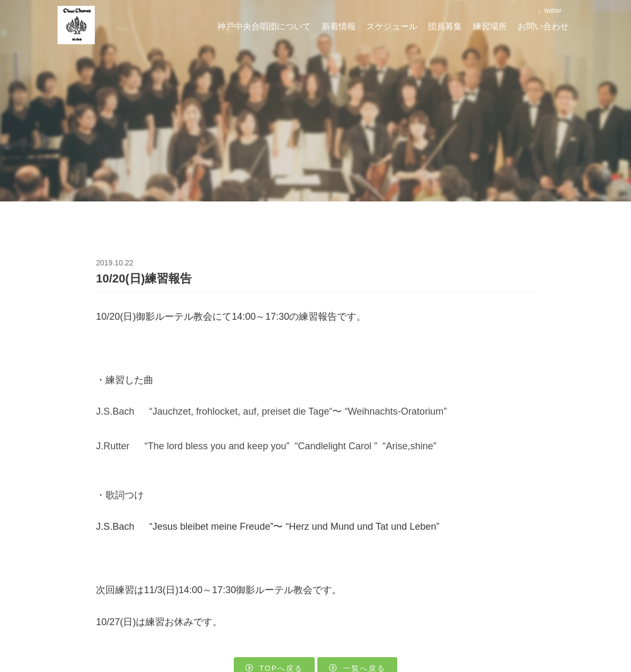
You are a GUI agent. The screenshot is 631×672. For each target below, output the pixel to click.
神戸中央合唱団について (264, 26)
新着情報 (339, 26)
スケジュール (392, 26)
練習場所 (490, 26)
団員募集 (445, 26)
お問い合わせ (543, 26)
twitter (552, 11)
